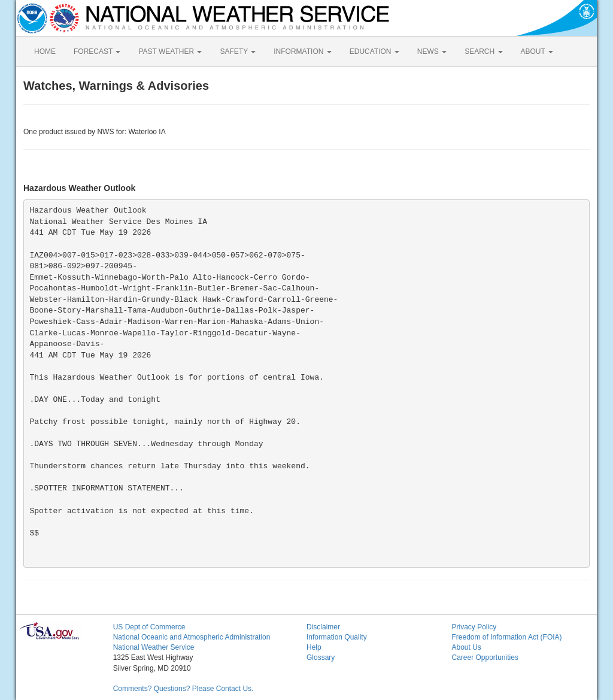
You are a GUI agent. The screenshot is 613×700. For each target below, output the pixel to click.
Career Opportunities (485, 657)
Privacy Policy (474, 627)
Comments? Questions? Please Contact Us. (183, 689)
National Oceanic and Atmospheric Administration (192, 637)
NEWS (432, 51)
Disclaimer (323, 627)
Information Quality (337, 637)
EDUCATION (374, 51)
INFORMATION (302, 51)
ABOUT (537, 51)
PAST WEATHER (170, 51)
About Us (466, 647)
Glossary (321, 657)
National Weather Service (154, 647)
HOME (45, 51)
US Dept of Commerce (149, 627)
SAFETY (238, 51)
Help (314, 647)
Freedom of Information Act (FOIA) (506, 637)
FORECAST (97, 51)
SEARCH (483, 51)
